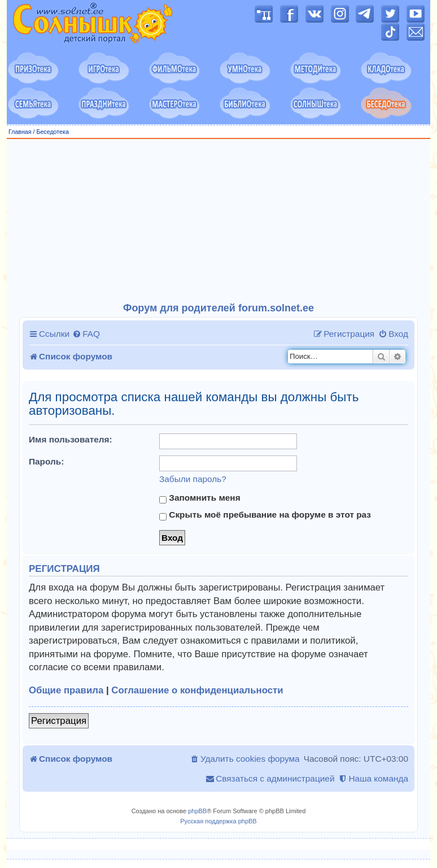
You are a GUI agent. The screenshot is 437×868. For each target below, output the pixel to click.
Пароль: (46, 461)
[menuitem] (86, 334)
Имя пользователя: (71, 439)
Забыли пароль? (193, 479)
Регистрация (59, 721)
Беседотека (52, 132)
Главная (20, 132)
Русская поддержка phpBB (218, 821)
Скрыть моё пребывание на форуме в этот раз (265, 515)
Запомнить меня (200, 498)
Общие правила (66, 690)
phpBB (197, 811)
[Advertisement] (218, 221)
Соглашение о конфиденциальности (197, 690)
